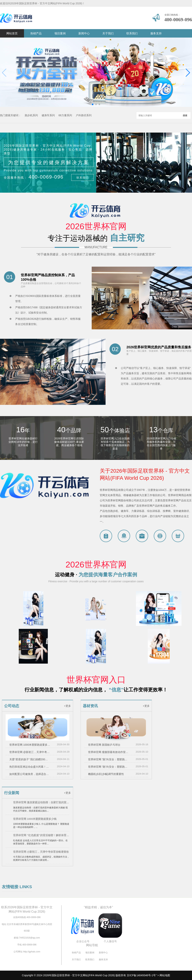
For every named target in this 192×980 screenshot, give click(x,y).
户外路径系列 (84, 115)
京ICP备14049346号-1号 (141, 975)
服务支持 (156, 33)
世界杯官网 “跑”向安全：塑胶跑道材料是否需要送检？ (109, 759)
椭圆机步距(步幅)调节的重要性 (106, 774)
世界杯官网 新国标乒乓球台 (104, 745)
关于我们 (108, 33)
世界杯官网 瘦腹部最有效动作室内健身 (109, 752)
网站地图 (165, 975)
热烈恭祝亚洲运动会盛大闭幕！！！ (30, 767)
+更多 (67, 706)
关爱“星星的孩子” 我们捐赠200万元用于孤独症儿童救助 (30, 759)
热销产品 (36, 33)
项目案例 (60, 33)
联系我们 (132, 33)
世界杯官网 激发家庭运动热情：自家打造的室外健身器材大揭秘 (41, 802)
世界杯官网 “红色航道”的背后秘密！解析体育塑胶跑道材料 (41, 835)
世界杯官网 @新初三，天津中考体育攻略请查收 (30, 752)
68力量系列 (65, 115)
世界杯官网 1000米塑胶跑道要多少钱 (30, 745)
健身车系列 (48, 115)
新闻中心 (84, 33)
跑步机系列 (31, 115)
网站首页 (12, 33)
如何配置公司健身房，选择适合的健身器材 (30, 774)
